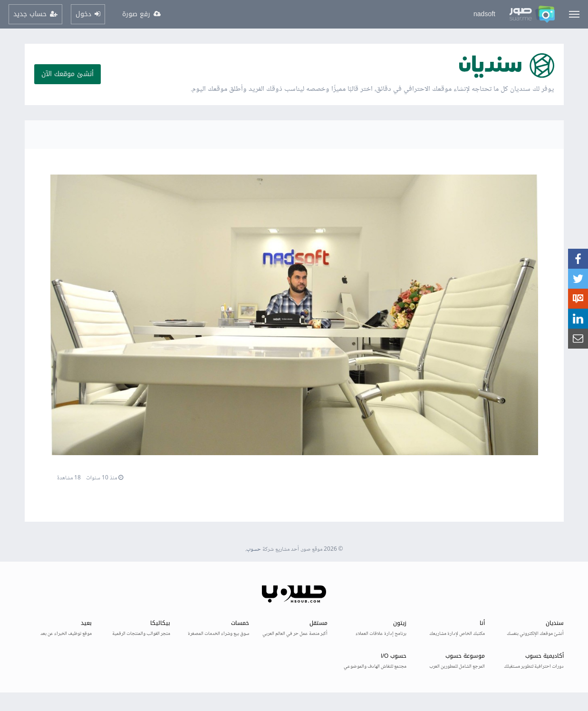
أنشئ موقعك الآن (67, 74)
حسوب (254, 550)
